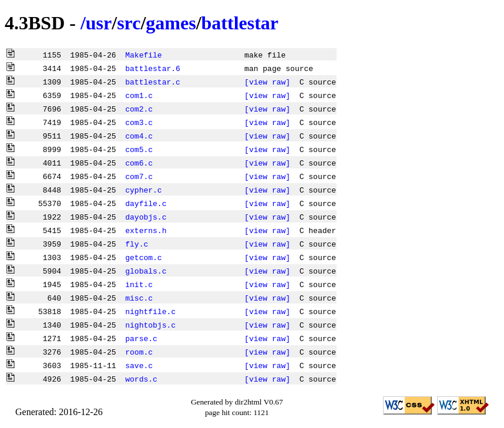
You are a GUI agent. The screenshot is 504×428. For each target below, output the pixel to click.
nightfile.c (150, 311)
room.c (139, 352)
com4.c (139, 136)
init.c (139, 284)
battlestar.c (153, 82)
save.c (139, 365)
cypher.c (143, 190)
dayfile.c (146, 203)
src (129, 23)
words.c (141, 379)
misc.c (139, 298)
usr (99, 23)
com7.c (139, 176)
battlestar (240, 23)
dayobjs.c (146, 217)
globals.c (146, 271)
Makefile (143, 55)
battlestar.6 (153, 68)
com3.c (139, 122)
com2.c (139, 109)
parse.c (141, 338)
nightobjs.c (150, 325)
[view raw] (267, 82)
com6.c (139, 163)
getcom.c (143, 257)
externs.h (146, 230)
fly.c (137, 244)
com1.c (139, 95)
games (171, 23)
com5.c (139, 149)
